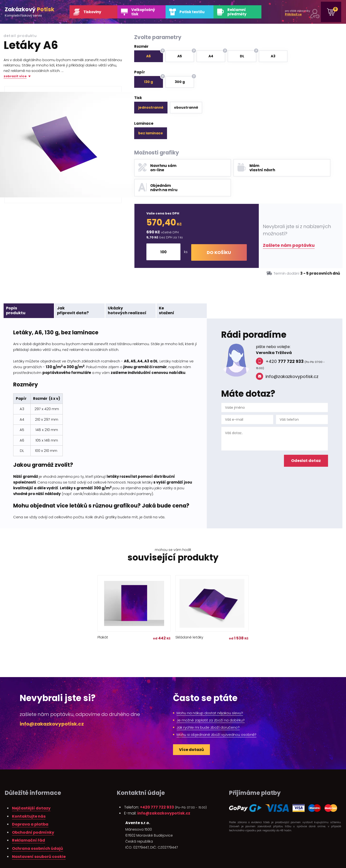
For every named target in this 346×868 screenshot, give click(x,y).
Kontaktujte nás (29, 797)
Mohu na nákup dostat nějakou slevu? (210, 693)
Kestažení (167, 291)
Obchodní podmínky (33, 813)
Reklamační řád (29, 821)
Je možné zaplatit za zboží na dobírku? (211, 700)
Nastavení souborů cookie (39, 837)
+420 (280, 342)
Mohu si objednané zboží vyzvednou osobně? (216, 715)
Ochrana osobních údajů (37, 829)
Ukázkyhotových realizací (127, 291)
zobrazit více (15, 76)
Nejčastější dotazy (31, 788)
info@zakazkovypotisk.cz (287, 357)
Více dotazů (191, 730)
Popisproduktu (16, 291)
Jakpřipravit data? (73, 291)
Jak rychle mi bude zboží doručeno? (208, 708)
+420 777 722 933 (157, 788)
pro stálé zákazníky (293, 12)
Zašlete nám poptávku (289, 226)
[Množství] (166, 232)
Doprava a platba (30, 805)
